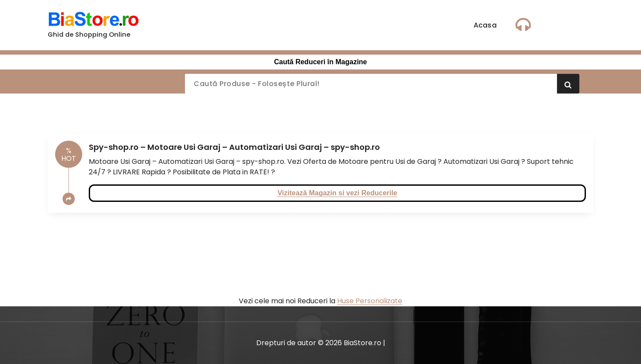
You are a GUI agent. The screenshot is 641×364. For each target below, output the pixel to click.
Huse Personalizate (370, 301)
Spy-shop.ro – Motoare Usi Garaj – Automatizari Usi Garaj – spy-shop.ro (234, 147)
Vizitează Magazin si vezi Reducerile (338, 193)
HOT (69, 154)
